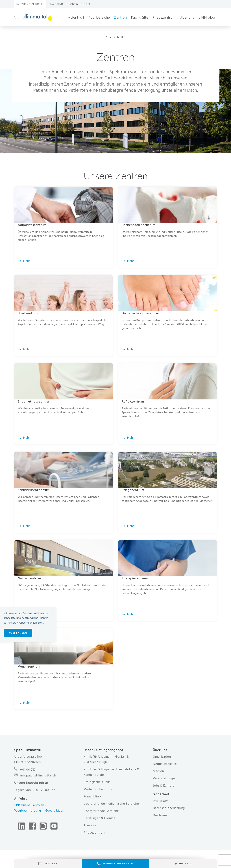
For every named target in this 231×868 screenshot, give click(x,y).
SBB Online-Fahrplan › (30, 807)
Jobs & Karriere (80, 4)
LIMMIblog (207, 17)
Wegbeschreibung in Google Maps (39, 812)
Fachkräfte (140, 17)
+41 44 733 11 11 (31, 771)
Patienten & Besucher (30, 4)
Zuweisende (57, 4)
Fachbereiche (99, 17)
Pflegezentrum (164, 17)
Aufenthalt (76, 17)
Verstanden (18, 633)
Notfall (183, 864)
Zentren (120, 17)
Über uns (187, 17)
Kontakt (51, 864)
